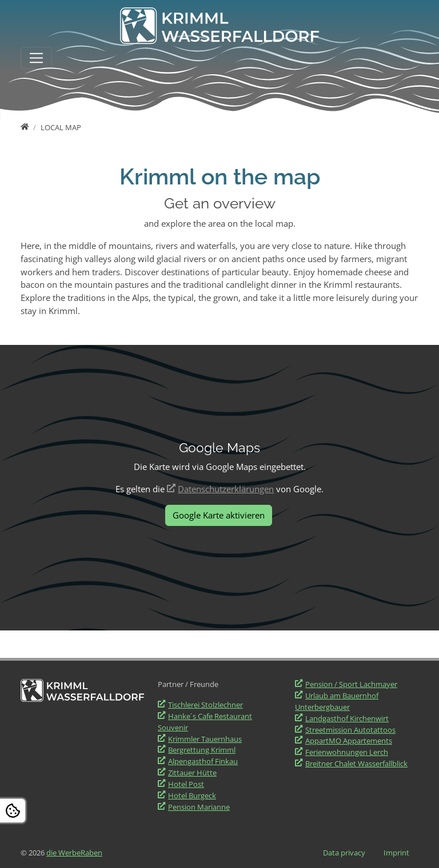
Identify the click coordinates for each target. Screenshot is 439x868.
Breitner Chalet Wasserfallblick (356, 763)
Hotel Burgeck (192, 795)
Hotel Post (186, 784)
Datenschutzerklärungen (226, 489)
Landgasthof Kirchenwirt (347, 718)
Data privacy (344, 853)
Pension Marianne (199, 807)
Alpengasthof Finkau (203, 761)
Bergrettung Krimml (202, 750)
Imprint (396, 853)
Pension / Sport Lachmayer (351, 684)
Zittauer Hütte (192, 773)
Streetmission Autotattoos (350, 730)
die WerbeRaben (74, 853)
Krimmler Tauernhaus (205, 739)
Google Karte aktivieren (219, 515)
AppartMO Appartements (349, 741)
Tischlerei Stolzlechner (205, 705)
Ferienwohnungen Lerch (347, 752)
